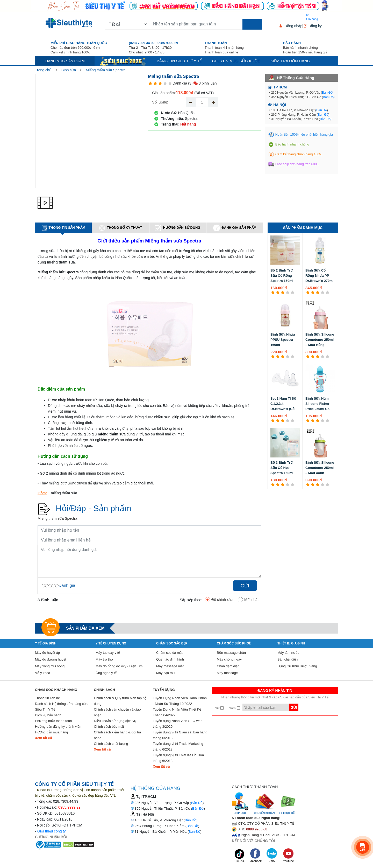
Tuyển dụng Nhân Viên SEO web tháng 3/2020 (178, 724)
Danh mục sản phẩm (65, 61)
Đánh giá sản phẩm (235, 228)
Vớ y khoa (43, 673)
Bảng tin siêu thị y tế (179, 61)
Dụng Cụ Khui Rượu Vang (297, 666)
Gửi (245, 586)
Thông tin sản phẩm (63, 228)
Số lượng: (160, 102)
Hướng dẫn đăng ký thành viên (58, 727)
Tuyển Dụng (164, 690)
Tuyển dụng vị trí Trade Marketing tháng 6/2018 (178, 747)
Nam (234, 708)
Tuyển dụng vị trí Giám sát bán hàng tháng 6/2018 (180, 735)
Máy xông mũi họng (50, 666)
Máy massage (227, 673)
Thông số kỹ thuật (120, 228)
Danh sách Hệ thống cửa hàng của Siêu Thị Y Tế (61, 707)
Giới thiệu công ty (52, 831)
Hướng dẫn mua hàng (51, 732)
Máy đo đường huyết (51, 659)
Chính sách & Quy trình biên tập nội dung (121, 701)
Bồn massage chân (231, 653)
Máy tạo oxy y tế (108, 653)
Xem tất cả (43, 738)
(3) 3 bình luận (202, 83)
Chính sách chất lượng (111, 744)
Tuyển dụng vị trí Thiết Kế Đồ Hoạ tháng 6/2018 (178, 758)
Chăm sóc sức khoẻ (234, 643)
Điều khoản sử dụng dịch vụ (115, 721)
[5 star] (170, 83)
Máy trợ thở (104, 659)
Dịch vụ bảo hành (48, 715)
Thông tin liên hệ (47, 698)
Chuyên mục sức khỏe (236, 61)
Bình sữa (69, 70)
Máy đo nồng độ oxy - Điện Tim (119, 666)
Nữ (219, 708)
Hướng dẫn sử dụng (178, 228)
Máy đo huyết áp (47, 653)
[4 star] (165, 83)
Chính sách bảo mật (109, 727)
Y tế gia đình (46, 643)
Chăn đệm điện (228, 666)
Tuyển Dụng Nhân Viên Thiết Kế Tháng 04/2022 (177, 712)
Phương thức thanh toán (53, 721)
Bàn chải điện (288, 659)
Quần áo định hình (170, 659)
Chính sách (105, 690)
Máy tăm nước (288, 653)
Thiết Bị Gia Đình (291, 643)
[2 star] (155, 83)
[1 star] (150, 83)
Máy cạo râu (165, 673)
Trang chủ (43, 70)
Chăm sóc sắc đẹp (172, 643)
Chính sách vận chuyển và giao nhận (117, 712)
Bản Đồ (327, 93)
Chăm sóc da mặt (169, 653)
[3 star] (160, 83)
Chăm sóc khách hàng (56, 690)
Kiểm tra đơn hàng (290, 61)
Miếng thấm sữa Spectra (106, 70)
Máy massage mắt (170, 666)
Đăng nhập (293, 26)
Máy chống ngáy (229, 659)
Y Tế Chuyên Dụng (111, 643)
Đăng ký (315, 26)
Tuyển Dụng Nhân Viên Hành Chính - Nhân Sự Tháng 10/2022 (180, 701)
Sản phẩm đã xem (85, 628)
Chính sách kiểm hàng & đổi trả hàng (118, 735)
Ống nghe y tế (106, 673)
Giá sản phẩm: (164, 93)
